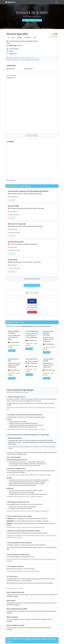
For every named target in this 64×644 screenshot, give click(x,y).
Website (11, 51)
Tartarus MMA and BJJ (48, 360)
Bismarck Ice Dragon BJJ (17, 224)
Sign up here (35, 58)
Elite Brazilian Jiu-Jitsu (16, 242)
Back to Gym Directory (32, 285)
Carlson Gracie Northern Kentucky (48, 333)
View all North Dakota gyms (32, 279)
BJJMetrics (11, 2)
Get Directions (12, 180)
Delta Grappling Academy (14, 332)
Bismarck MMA (14, 206)
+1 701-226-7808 (14, 49)
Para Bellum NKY (32, 359)
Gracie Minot (13, 260)
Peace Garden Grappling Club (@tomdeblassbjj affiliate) (28, 191)
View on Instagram (32, 135)
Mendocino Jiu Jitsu (13, 360)
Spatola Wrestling (32, 331)
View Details (12, 200)
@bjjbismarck (13, 53)
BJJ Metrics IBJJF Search (17, 471)
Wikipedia (15, 596)
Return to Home (32, 293)
